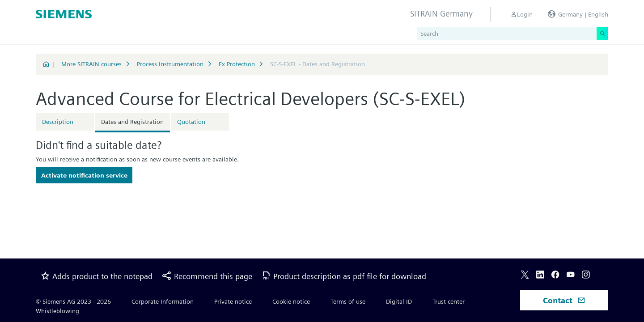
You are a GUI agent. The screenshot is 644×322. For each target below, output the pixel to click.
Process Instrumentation (170, 64)
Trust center (449, 301)
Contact (564, 300)
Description (58, 122)
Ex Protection (237, 64)
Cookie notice (291, 301)
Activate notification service (84, 175)
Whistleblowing (57, 311)
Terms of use (348, 301)
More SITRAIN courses (91, 64)
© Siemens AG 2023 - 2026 (73, 301)
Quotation (191, 122)
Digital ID (399, 301)
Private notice (233, 301)
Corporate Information (163, 301)
